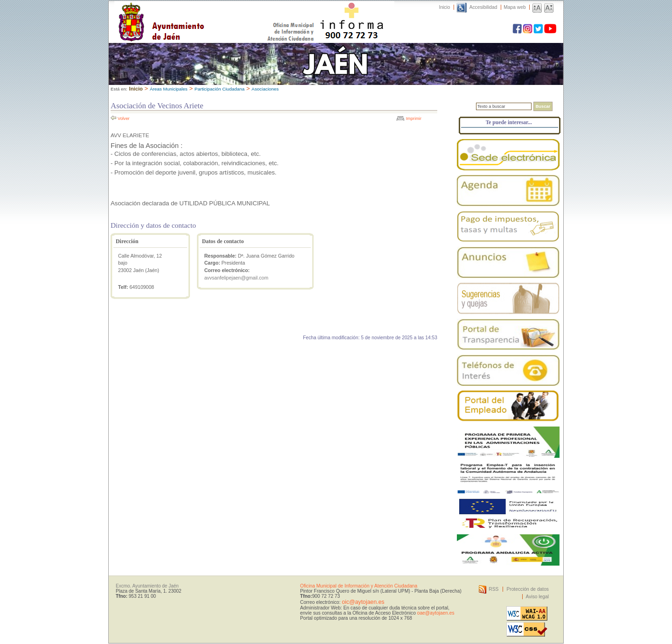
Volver (124, 119)
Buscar (543, 106)
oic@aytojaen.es (363, 602)
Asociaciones (265, 89)
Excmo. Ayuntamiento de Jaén (147, 586)
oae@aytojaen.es (436, 613)
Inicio (445, 7)
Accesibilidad (483, 7)
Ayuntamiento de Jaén (202, 13)
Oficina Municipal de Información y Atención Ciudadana (359, 586)
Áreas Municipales (169, 89)
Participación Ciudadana (220, 89)
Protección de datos (528, 589)
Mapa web (514, 7)
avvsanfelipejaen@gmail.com (236, 278)
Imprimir (414, 119)
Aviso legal (537, 597)
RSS (493, 589)
